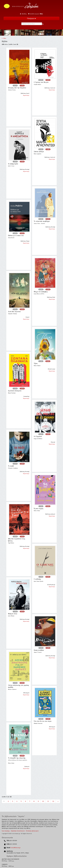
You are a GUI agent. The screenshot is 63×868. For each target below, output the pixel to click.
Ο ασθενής (37, 579)
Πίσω (4, 38)
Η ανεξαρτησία (13, 164)
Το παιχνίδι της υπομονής (17, 758)
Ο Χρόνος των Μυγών (41, 82)
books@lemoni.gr (16, 848)
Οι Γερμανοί (38, 436)
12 (53, 801)
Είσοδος (24, 14)
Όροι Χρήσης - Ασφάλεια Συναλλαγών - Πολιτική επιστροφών (20, 831)
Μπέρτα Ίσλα (13, 614)
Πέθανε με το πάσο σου (16, 236)
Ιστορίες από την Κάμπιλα (17, 88)
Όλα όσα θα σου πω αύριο (43, 721)
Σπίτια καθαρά (39, 152)
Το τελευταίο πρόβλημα (42, 221)
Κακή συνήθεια (39, 650)
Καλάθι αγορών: (35, 14)
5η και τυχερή (38, 508)
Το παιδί (11, 466)
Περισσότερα (26, 95)
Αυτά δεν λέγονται (14, 312)
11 (48, 801)
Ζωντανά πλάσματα (15, 391)
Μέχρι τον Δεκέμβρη (41, 292)
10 (43, 801)
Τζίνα (36, 363)
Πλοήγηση (32, 18)
